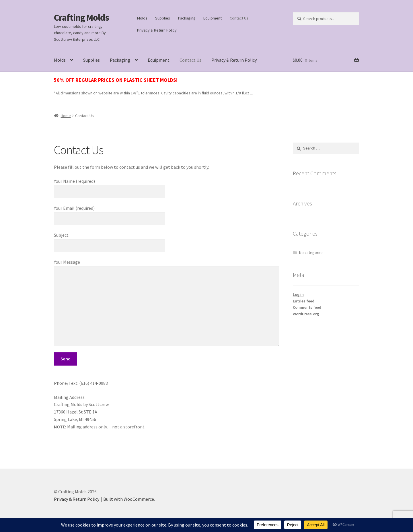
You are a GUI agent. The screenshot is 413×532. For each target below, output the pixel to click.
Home (66, 116)
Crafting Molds (81, 18)
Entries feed (304, 301)
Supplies (163, 18)
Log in (298, 294)
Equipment (213, 18)
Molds (142, 18)
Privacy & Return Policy (157, 30)
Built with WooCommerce (129, 499)
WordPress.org (306, 314)
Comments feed (307, 307)
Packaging (187, 18)
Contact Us (239, 18)
